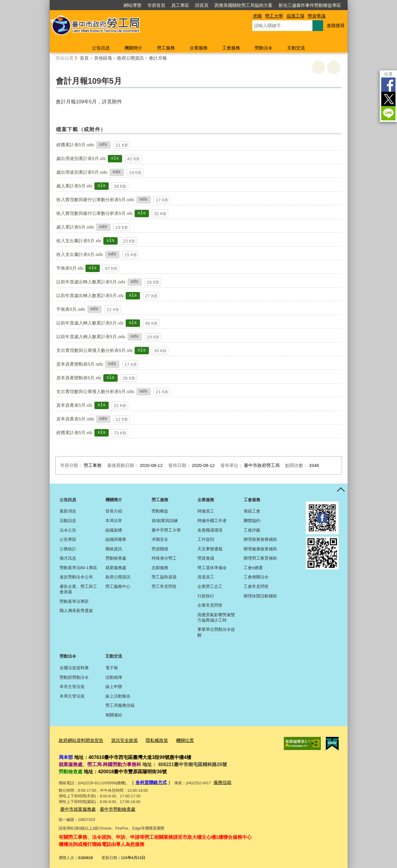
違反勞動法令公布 (76, 577)
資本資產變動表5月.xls (79, 378)
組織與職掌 (116, 539)
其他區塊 (103, 58)
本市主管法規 (72, 687)
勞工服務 (166, 48)
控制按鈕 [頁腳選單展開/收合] (341, 490)
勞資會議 (206, 558)
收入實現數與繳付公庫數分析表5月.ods (95, 199)
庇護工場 (295, 16)
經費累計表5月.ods (75, 145)
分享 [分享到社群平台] (388, 74)
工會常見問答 (256, 586)
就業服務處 (116, 568)
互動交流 (296, 48)
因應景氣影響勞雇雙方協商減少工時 (216, 617)
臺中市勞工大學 (166, 530)
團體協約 (252, 521)
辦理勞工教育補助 (260, 558)
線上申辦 (114, 687)
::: (47, 3)
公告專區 (68, 539)
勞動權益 (160, 511)
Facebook (388, 85)
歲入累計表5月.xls (74, 186)
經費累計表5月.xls (74, 433)
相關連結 (114, 715)
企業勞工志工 (210, 586)
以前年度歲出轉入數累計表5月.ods (91, 282)
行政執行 (206, 596)
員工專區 (180, 5)
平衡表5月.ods (71, 309)
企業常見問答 (210, 605)
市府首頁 (156, 5)
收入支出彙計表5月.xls (79, 241)
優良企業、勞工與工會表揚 (78, 589)
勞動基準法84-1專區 (78, 568)
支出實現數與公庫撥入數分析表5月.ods (95, 391)
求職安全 (160, 539)
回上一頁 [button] (334, 67)
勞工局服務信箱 (120, 705)
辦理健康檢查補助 (260, 549)
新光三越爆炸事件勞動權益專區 (310, 5)
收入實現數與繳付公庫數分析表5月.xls (94, 213)
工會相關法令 (256, 577)
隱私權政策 (146, 739)
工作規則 (206, 539)
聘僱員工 (206, 511)
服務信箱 (217, 780)
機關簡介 (133, 48)
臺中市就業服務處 (76, 806)
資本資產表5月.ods (75, 419)
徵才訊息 (68, 558)
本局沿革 (114, 521)
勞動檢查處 (116, 558)
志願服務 (160, 568)
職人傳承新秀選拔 (76, 611)
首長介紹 (114, 511)
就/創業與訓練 (165, 521)
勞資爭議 (317, 16)
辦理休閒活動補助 (260, 596)
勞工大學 (274, 16)
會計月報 (158, 58)
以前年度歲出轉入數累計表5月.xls (90, 295)
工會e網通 (253, 568)
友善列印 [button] (318, 67)
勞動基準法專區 (74, 601)
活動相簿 (114, 677)
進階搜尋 (336, 25)
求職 (257, 16)
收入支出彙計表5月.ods (80, 254)
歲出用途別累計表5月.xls (81, 158)
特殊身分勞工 (164, 558)
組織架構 (114, 530)
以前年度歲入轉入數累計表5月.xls (90, 323)
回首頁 (202, 5)
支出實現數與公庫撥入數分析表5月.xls (94, 350)
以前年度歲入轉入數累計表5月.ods (91, 337)
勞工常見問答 (164, 586)
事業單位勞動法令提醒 (216, 632)
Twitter (388, 99)
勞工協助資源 (164, 577)
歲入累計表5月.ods (75, 227)
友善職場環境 (210, 530)
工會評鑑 (252, 530)
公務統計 (68, 549)
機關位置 (171, 739)
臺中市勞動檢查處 (110, 806)
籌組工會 (252, 511)
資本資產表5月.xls (74, 405)
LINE (388, 113)
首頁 (84, 58)
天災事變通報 (210, 549)
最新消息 (68, 511)
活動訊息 (68, 521)
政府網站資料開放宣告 (78, 739)
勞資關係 (160, 549)
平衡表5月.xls (70, 268)
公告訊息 (101, 48)
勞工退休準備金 (212, 568)
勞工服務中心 (118, 586)
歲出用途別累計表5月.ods (82, 172)
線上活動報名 (118, 696)
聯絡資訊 (114, 549)
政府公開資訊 (130, 58)
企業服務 (199, 48)
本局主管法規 (72, 696)
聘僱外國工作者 (212, 521)
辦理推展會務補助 (260, 539)
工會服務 (231, 48)
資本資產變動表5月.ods (80, 364)
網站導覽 (133, 5)
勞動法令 (264, 48)
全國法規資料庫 (74, 668)
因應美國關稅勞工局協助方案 (243, 5)
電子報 (112, 668)
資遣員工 (206, 577)
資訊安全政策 (117, 739)
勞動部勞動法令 (74, 677)
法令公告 (68, 530)
